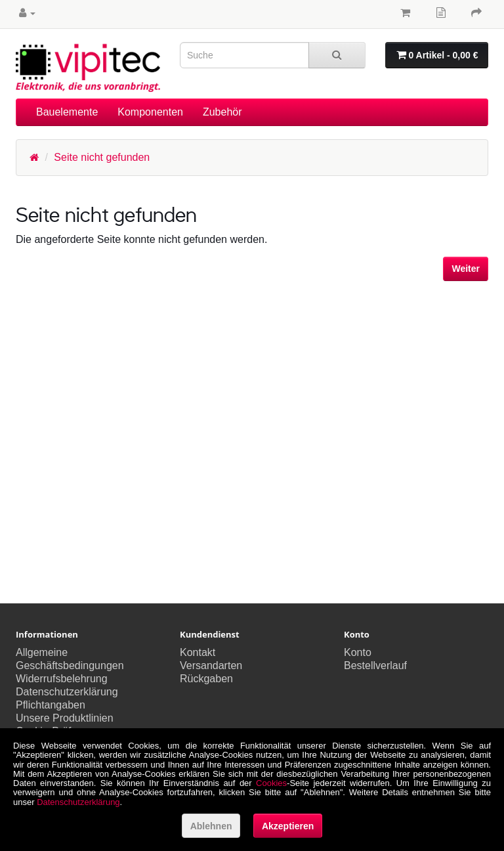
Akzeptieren (288, 826)
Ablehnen (211, 826)
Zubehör (222, 112)
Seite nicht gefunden (102, 157)
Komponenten (150, 112)
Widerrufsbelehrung (62, 679)
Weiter (466, 269)
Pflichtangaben (51, 705)
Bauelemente (67, 112)
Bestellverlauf (375, 666)
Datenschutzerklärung (67, 692)
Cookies (271, 783)
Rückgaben (206, 679)
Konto (358, 652)
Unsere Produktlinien (65, 718)
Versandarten (211, 666)
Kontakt (198, 652)
